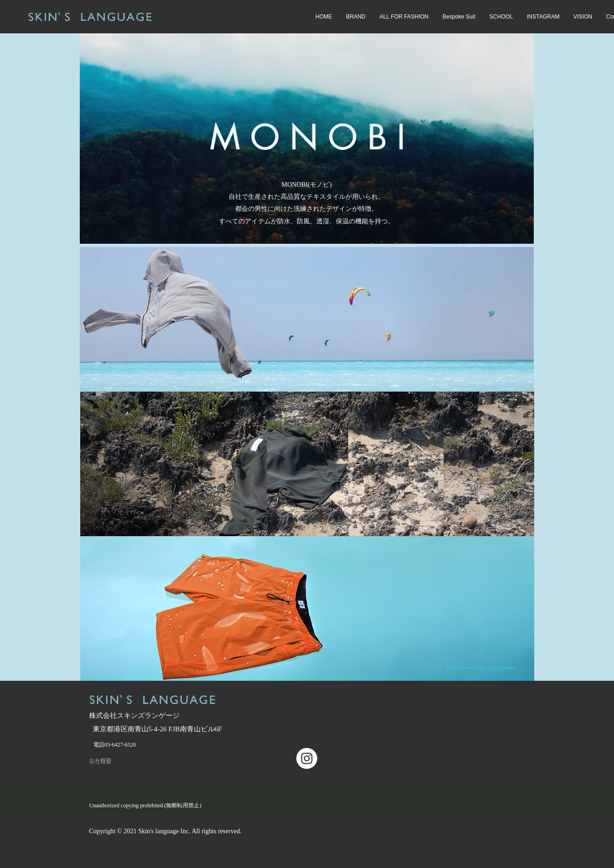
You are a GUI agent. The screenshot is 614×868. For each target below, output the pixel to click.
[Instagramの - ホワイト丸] (307, 758)
